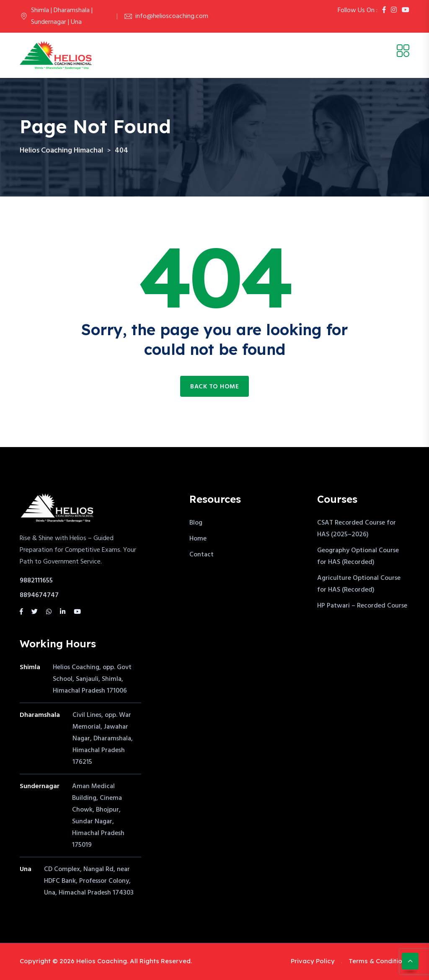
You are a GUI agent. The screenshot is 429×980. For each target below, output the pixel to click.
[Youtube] (406, 10)
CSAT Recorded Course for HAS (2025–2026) (357, 529)
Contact (202, 555)
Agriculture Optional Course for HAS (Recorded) (359, 584)
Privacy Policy (313, 961)
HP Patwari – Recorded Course (362, 606)
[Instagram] (394, 10)
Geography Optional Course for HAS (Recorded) (358, 556)
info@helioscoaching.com (172, 16)
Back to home (214, 387)
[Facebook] (384, 10)
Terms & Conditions (379, 961)
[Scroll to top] (410, 961)
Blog (196, 523)
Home (198, 539)
